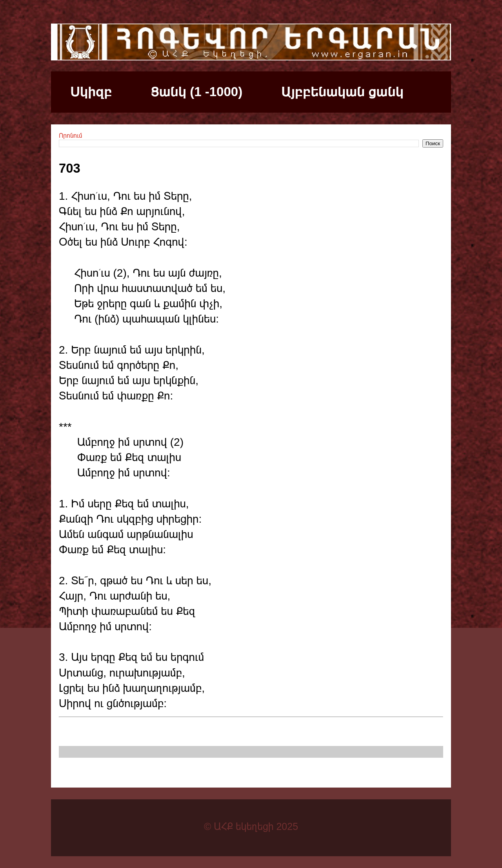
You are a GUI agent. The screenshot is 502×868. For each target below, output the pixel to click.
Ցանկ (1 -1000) (197, 92)
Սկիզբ (91, 92)
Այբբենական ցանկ (342, 92)
